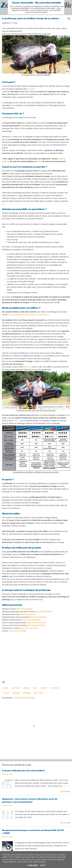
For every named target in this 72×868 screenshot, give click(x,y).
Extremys (28, 367)
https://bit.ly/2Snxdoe (25, 609)
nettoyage (16, 693)
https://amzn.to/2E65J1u (36, 625)
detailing (26, 688)
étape (35, 688)
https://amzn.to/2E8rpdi (17, 631)
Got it (43, 865)
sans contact (39, 693)
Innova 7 (17, 421)
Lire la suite (65, 791)
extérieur (44, 688)
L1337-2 (62, 159)
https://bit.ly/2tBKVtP (28, 614)
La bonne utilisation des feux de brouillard (23, 770)
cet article (31, 89)
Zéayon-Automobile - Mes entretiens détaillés (37, 3)
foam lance (54, 688)
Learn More (33, 865)
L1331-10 (6, 161)
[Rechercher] (69, 4)
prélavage (27, 693)
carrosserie (16, 688)
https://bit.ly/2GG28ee (44, 612)
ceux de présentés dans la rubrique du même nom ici (28, 315)
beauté (6, 688)
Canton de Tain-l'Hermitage (24, 698)
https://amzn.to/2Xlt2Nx (29, 628)
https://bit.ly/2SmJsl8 (38, 617)
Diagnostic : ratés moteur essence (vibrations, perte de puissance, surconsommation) (30, 800)
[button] (69, 19)
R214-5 (39, 161)
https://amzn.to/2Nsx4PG (36, 623)
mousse (6, 693)
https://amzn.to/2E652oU (31, 620)
